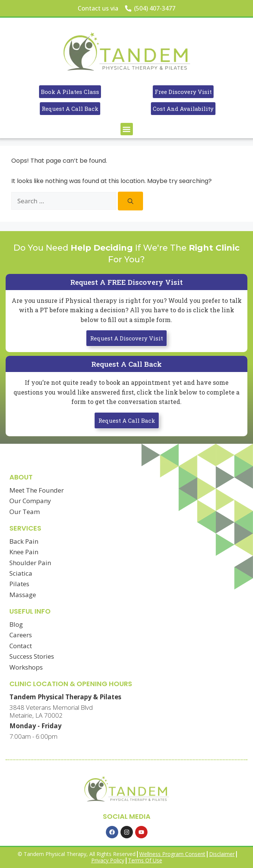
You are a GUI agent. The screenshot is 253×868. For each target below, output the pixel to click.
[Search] (130, 201)
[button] (127, 129)
